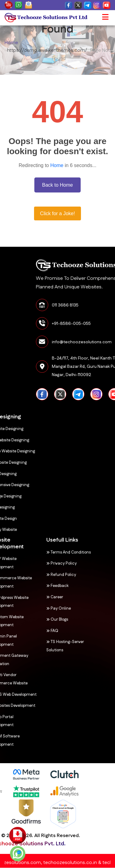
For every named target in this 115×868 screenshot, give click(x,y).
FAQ (40, 631)
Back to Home (57, 185)
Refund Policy (49, 575)
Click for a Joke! (58, 213)
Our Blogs (45, 619)
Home (11, 43)
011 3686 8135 (90, 305)
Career (42, 597)
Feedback (45, 586)
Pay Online (46, 608)
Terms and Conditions (56, 552)
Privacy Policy (49, 563)
